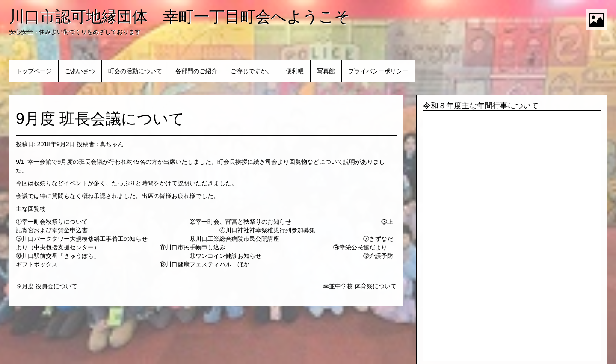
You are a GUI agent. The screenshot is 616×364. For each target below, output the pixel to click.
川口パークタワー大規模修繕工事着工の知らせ (85, 239)
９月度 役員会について (47, 286)
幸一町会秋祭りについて (55, 222)
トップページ (34, 71)
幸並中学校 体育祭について (360, 286)
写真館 (326, 71)
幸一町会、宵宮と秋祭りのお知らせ (243, 222)
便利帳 (295, 71)
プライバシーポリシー (378, 71)
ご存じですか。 (252, 71)
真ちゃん (112, 144)
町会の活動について (135, 71)
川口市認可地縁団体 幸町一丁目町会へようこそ (179, 16)
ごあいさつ (80, 71)
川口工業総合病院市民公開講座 (237, 239)
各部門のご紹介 (196, 71)
